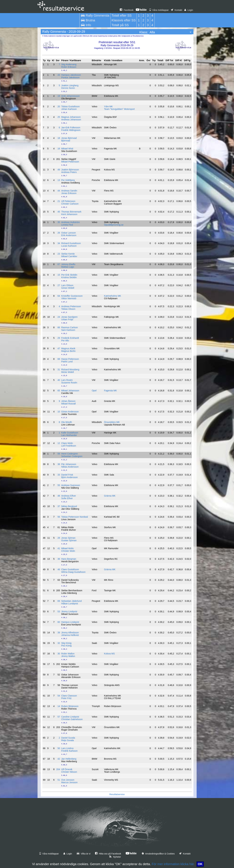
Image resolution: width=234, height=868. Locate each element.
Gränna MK (110, 496)
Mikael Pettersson (70, 162)
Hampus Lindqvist (70, 622)
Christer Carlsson (70, 204)
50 (59, 748)
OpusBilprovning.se (114, 225)
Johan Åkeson (68, 401)
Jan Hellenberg (69, 759)
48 (59, 496)
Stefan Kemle (68, 254)
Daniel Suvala (68, 738)
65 (59, 391)
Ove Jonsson (68, 780)
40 (59, 380)
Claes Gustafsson (70, 569)
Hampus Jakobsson (71, 75)
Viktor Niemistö (69, 298)
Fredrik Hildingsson (71, 130)
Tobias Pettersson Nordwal (75, 517)
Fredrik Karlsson (69, 751)
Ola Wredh (67, 422)
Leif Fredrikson (69, 446)
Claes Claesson (69, 696)
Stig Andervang (69, 64)
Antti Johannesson (71, 96)
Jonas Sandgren (69, 317)
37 (59, 506)
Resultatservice (117, 794)
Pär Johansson (69, 464)
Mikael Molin (68, 548)
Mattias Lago (68, 267)
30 (59, 654)
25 (59, 117)
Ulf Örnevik (67, 769)
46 (59, 569)
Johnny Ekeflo (68, 264)
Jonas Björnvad (69, 138)
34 (59, 243)
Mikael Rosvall (69, 404)
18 (59, 138)
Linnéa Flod (67, 225)
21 (59, 201)
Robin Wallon (68, 654)
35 (59, 222)
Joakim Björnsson (70, 170)
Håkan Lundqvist (70, 604)
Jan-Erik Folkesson (71, 128)
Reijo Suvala (68, 740)
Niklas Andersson (70, 467)
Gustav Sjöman (69, 540)
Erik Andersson (69, 235)
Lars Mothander (69, 435)
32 (59, 643)
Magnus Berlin (69, 351)
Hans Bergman (69, 559)
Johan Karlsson (69, 109)
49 (59, 170)
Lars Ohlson (67, 285)
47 (59, 348)
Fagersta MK (110, 391)
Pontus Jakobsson (70, 77)
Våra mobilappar (159, 10)
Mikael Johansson (70, 391)
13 (59, 180)
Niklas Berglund (69, 506)
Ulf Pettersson (68, 201)
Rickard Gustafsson (71, 243)
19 (59, 96)
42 (59, 759)
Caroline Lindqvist (70, 717)
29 (59, 338)
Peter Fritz (67, 698)
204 (58, 769)
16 (59, 149)
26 (59, 233)
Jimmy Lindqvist (69, 612)
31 (59, 370)
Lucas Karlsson (69, 246)
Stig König (66, 643)
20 (59, 106)
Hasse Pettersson (70, 359)
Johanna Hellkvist (70, 635)
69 (59, 601)
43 (59, 75)
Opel (94, 391)
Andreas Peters (69, 172)
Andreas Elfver (69, 496)
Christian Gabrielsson (72, 719)
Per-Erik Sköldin (69, 275)
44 (59, 191)
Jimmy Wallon (68, 656)
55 (59, 485)
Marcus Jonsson (69, 782)
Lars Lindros (67, 748)
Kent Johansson (69, 214)
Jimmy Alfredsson (70, 633)
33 (59, 475)
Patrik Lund (67, 362)
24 (59, 317)
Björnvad (66, 141)
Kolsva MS (109, 654)
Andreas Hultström (71, 222)
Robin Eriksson (69, 67)
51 (59, 780)
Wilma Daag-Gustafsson (73, 572)
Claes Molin (67, 443)
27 (59, 285)
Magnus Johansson (71, 117)
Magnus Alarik (68, 348)
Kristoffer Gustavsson (72, 296)
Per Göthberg (68, 180)
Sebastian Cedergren (72, 456)
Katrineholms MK (113, 296)
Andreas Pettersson (71, 306)
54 (59, 696)
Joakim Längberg (70, 85)
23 (59, 254)
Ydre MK (108, 106)
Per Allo (65, 341)
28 (59, 538)
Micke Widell (68, 372)
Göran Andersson (70, 412)
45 (59, 212)
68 (59, 359)
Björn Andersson (70, 477)
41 (59, 548)
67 (59, 264)
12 (59, 443)
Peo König (67, 646)
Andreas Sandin (69, 191)
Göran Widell (68, 288)
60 (59, 622)
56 (59, 517)
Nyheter (115, 857)
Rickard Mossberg (70, 370)
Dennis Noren (68, 88)
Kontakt (176, 10)
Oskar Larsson (69, 233)
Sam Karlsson (68, 330)
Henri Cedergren (70, 454)
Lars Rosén (67, 380)
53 (59, 612)
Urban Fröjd (67, 319)
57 (59, 717)
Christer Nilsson (69, 772)
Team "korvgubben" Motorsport (119, 109)
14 (59, 706)
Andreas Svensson (71, 485)
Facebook (127, 10)
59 (59, 454)
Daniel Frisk (67, 475)
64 (59, 296)
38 (59, 464)
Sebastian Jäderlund (72, 601)
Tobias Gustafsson (71, 106)
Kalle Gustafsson (70, 433)
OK (200, 864)
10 (59, 412)
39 (59, 633)
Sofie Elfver (67, 498)
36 (59, 559)
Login (189, 10)
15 (59, 275)
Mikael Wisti (67, 149)
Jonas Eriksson (69, 193)
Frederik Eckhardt (70, 338)
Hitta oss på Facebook (108, 854)
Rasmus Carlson (70, 327)
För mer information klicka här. (173, 864)
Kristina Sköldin (69, 277)
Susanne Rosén (69, 383)
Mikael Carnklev (69, 256)
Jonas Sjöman (68, 538)
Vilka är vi (84, 854)
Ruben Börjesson (70, 706)
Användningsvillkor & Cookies (158, 854)
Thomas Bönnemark (71, 212)
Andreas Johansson (71, 120)
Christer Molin (68, 551)
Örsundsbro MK (112, 422)
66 (59, 327)
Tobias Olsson (68, 309)
